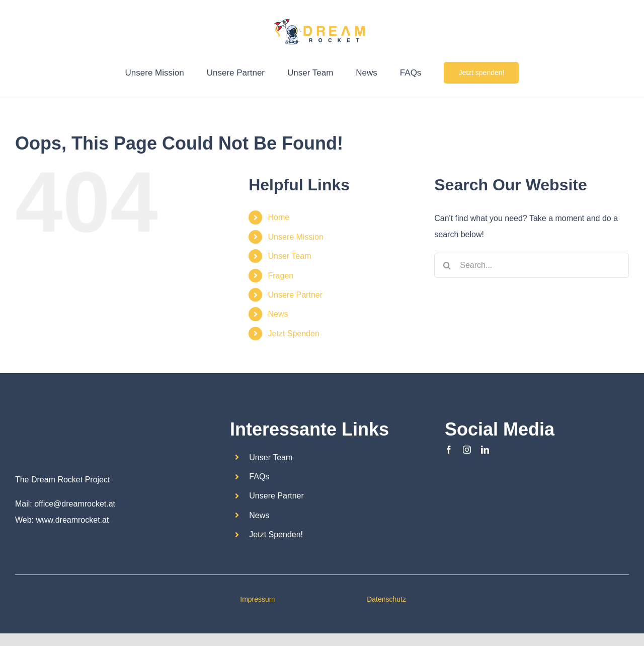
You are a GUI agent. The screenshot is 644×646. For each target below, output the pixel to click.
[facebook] (449, 450)
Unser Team (290, 256)
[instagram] (467, 450)
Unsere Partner (296, 295)
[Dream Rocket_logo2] (40, 417)
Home (279, 217)
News (278, 314)
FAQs (259, 477)
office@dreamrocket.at (75, 504)
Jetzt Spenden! (276, 534)
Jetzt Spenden (294, 334)
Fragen (281, 276)
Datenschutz (386, 599)
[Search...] (532, 265)
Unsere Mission (296, 237)
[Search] (447, 265)
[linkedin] (485, 450)
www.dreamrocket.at (72, 520)
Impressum (257, 599)
